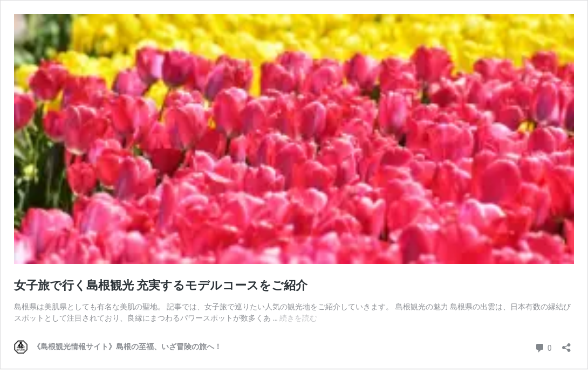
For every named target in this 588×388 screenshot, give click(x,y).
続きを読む (298, 318)
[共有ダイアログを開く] (566, 344)
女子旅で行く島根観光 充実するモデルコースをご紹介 (161, 285)
